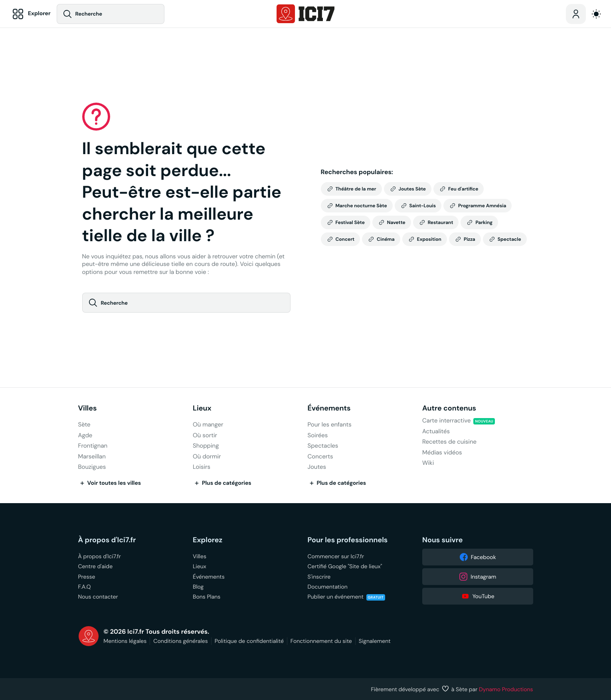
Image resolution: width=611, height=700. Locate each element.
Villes (88, 408)
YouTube (478, 596)
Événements (329, 408)
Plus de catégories (222, 483)
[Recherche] (111, 14)
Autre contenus (449, 408)
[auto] (596, 14)
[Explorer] (30, 14)
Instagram (478, 577)
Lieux (202, 408)
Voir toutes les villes (110, 483)
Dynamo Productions (506, 689)
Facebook (478, 557)
